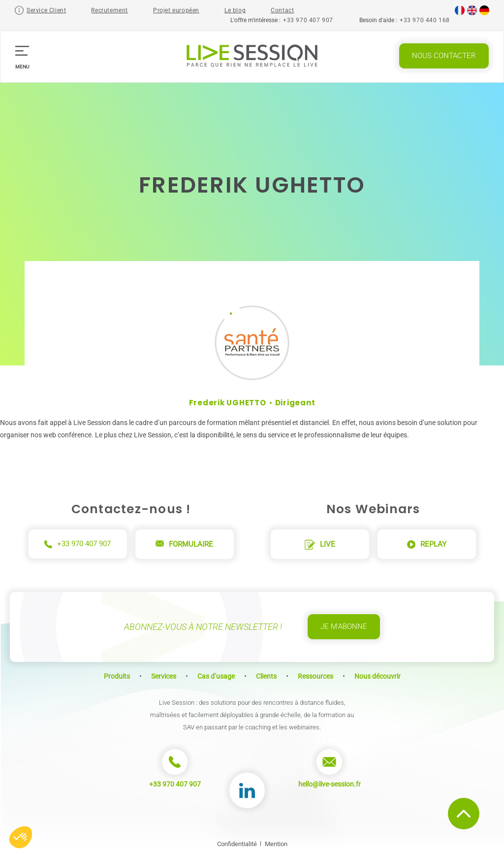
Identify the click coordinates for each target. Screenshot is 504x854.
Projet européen (176, 10)
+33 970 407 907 (308, 20)
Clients (266, 676)
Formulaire (184, 544)
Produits (117, 676)
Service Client (46, 10)
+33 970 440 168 (425, 20)
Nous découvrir (378, 676)
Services (164, 676)
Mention (276, 844)
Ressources (315, 676)
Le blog (235, 10)
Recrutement (110, 10)
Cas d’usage (216, 676)
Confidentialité (237, 844)
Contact (282, 10)
